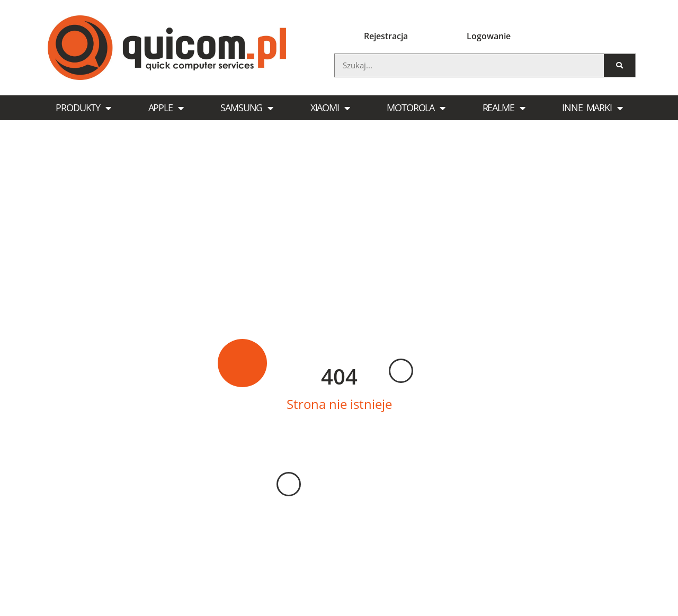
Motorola (416, 108)
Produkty (83, 108)
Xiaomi (330, 108)
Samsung (247, 108)
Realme (504, 108)
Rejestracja (386, 36)
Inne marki (592, 108)
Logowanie (489, 36)
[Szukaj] (619, 65)
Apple (166, 108)
